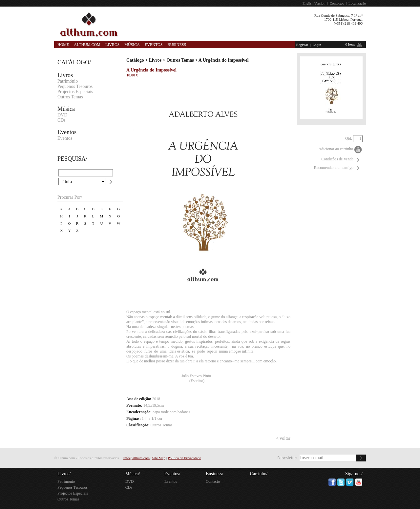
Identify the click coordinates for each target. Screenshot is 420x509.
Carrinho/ (259, 474)
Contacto (213, 481)
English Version (314, 3)
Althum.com (87, 45)
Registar (302, 45)
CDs (62, 120)
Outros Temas (70, 97)
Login (317, 45)
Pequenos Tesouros (75, 86)
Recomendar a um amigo (334, 168)
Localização (357, 3)
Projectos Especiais (75, 92)
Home (63, 45)
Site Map (159, 458)
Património (68, 81)
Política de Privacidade (184, 458)
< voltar (283, 438)
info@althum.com (136, 458)
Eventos (154, 45)
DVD (62, 115)
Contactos (337, 3)
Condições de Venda (337, 159)
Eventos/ (172, 474)
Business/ (215, 474)
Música (132, 45)
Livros (112, 45)
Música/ (133, 474)
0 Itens (350, 44)
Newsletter (287, 458)
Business (177, 45)
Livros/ (64, 474)
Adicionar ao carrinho (336, 149)
